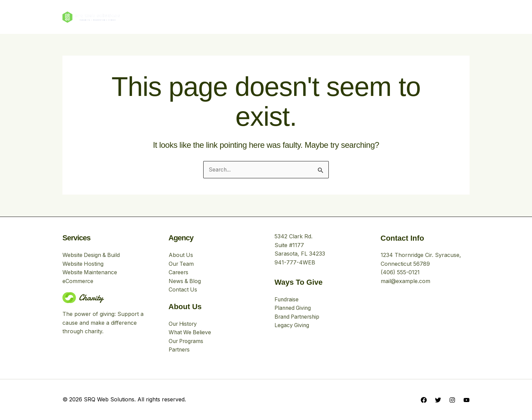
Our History (184, 324)
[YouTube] (467, 400)
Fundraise (287, 299)
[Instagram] (452, 400)
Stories (299, 17)
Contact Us (183, 289)
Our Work (265, 17)
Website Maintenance (90, 272)
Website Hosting (83, 263)
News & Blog (185, 281)
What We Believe (190, 333)
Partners (180, 350)
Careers (179, 272)
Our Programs (187, 341)
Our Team (182, 263)
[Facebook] (424, 400)
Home (198, 17)
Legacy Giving (292, 325)
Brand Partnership (298, 317)
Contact (331, 17)
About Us (229, 17)
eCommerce (78, 281)
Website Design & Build (92, 255)
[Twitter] (438, 400)
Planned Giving (294, 308)
